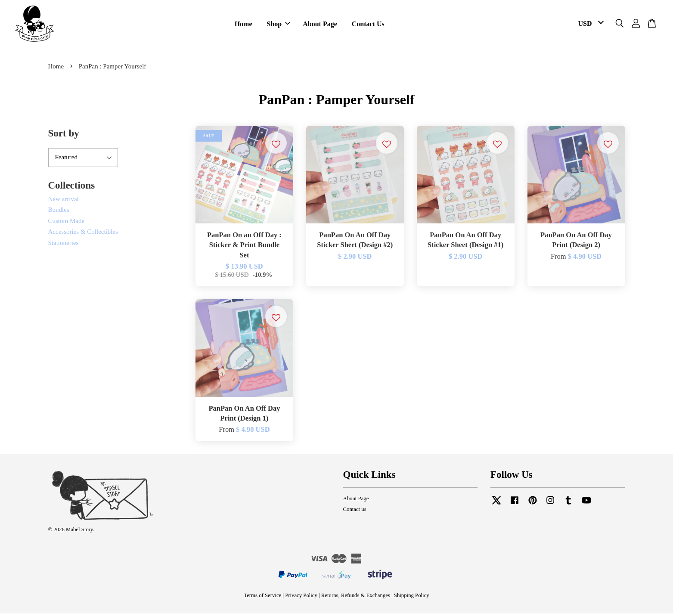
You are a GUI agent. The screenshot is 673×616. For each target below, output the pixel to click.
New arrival (64, 201)
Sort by (64, 136)
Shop (279, 25)
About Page (320, 25)
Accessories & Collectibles (83, 234)
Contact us (355, 512)
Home (243, 25)
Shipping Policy (412, 598)
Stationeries (64, 245)
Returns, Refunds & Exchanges (356, 598)
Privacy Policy (301, 598)
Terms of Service (262, 598)
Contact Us (368, 25)
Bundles (59, 212)
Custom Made (67, 223)
